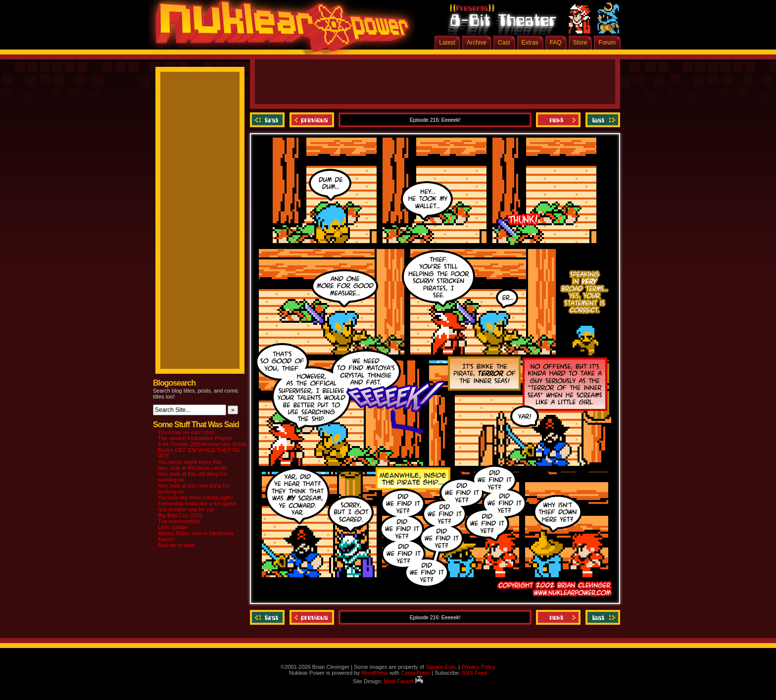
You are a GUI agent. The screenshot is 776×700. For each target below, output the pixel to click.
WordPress (375, 673)
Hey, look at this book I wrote (193, 468)
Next (558, 120)
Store (580, 43)
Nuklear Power (279, 30)
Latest (447, 43)
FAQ (556, 43)
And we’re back (176, 545)
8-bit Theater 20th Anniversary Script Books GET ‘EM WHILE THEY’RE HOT (202, 450)
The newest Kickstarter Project (195, 438)
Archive (477, 43)
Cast (504, 43)
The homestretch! (179, 521)
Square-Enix (441, 667)
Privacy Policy (478, 667)
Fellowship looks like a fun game (197, 503)
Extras (530, 43)
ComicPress (415, 673)
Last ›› (602, 120)
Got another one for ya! (186, 509)
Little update (173, 527)
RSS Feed (474, 673)
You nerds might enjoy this (190, 462)
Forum (607, 43)
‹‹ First (268, 120)
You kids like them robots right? (195, 498)
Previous (312, 120)
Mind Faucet (403, 681)
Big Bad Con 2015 (180, 515)
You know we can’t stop (186, 432)
